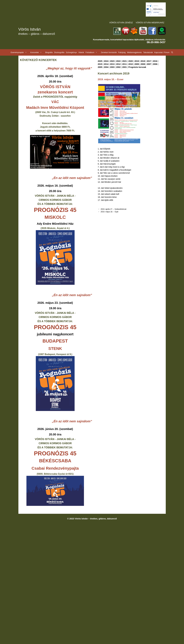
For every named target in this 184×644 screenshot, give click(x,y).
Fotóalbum (93, 52)
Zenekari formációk (109, 52)
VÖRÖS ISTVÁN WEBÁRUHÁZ (150, 23)
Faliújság (122, 52)
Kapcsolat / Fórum (162, 52)
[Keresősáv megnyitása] (172, 52)
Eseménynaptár (20, 52)
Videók (81, 52)
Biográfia (49, 52)
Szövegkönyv (71, 52)
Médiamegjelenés (134, 52)
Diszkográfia (59, 52)
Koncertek (37, 52)
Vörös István (30, 29)
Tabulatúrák (148, 52)
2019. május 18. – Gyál (109, 212)
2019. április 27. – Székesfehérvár (114, 209)
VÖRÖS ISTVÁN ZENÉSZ (121, 23)
